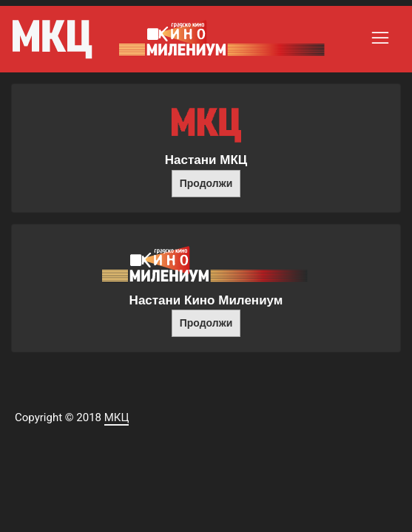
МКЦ (117, 417)
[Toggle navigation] (380, 38)
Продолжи (206, 183)
